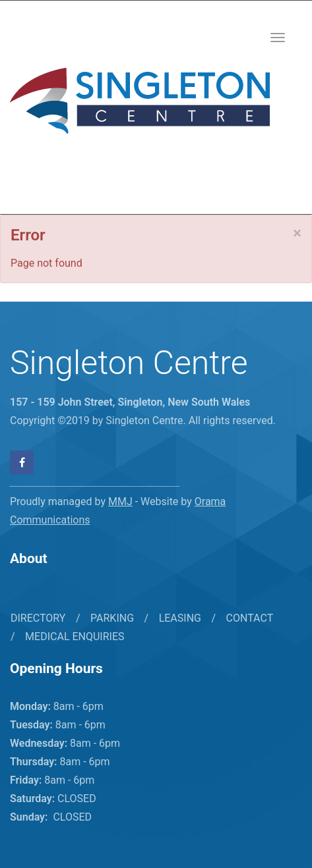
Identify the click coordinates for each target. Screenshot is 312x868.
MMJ (120, 502)
